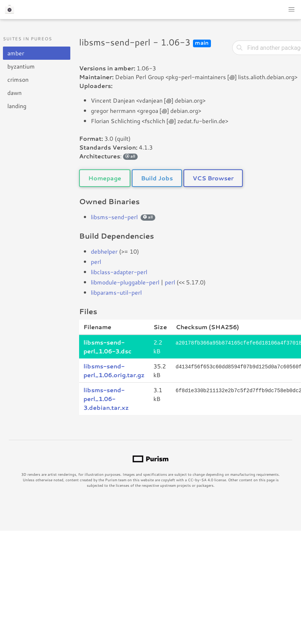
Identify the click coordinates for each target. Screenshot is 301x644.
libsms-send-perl (114, 217)
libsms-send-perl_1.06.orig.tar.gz (114, 370)
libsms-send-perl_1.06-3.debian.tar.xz (106, 399)
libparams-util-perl (116, 292)
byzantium (21, 66)
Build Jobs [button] (157, 178)
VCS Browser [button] (213, 178)
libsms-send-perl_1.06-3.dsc (107, 347)
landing (17, 106)
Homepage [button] (105, 178)
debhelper (104, 251)
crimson (18, 79)
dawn (14, 93)
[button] (291, 10)
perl (96, 262)
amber (16, 53)
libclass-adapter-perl (119, 272)
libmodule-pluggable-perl (125, 282)
